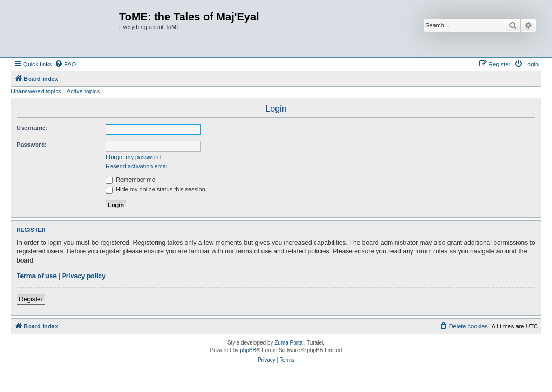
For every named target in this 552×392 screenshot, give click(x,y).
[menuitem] (65, 64)
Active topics (84, 91)
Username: (32, 128)
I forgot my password (133, 157)
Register (31, 299)
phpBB (248, 350)
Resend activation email (137, 166)
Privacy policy (84, 276)
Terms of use (37, 276)
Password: (32, 145)
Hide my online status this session (156, 189)
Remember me (130, 180)
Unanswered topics (36, 91)
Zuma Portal (289, 343)
